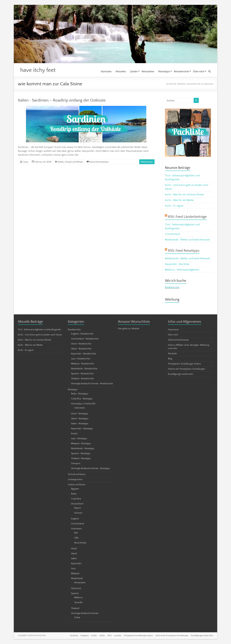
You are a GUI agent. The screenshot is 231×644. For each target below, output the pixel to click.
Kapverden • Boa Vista (177, 264)
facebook (73, 636)
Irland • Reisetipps (80, 414)
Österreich (76, 589)
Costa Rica (76, 499)
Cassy (25, 162)
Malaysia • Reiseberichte (83, 364)
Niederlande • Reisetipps (83, 449)
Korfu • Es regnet (174, 206)
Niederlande (77, 579)
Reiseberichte (181, 71)
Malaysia (75, 574)
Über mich (199, 71)
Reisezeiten (148, 71)
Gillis (76, 538)
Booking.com (172, 288)
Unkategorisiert (75, 480)
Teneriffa (78, 603)
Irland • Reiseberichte (81, 344)
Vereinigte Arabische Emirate (85, 613)
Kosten (74, 434)
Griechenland (172, 234)
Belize (74, 494)
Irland (74, 549)
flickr (109, 636)
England (75, 519)
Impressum (173, 330)
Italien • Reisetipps (80, 424)
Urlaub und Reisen (74, 162)
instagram (84, 636)
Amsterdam (80, 583)
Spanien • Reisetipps (81, 454)
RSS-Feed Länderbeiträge (187, 217)
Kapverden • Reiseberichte (84, 354)
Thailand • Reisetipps (81, 459)
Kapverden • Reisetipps (82, 429)
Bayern (78, 508)
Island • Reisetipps (80, 419)
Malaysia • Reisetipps (81, 444)
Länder (134, 71)
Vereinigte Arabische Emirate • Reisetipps (90, 469)
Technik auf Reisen (77, 475)
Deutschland (77, 504)
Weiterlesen (147, 162)
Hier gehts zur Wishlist (129, 329)
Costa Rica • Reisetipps (82, 399)
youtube (118, 636)
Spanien (75, 594)
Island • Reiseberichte (81, 349)
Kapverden (76, 564)
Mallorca (78, 598)
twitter (102, 636)
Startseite (106, 71)
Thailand (75, 608)
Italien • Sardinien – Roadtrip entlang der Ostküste (62, 100)
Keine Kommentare (99, 162)
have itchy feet (39, 70)
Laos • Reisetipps (79, 439)
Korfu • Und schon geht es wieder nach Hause (40, 335)
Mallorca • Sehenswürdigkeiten (182, 270)
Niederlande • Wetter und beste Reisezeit (187, 240)
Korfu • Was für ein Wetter (180, 200)
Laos (73, 569)
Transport (76, 464)
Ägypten (75, 489)
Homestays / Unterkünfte (83, 404)
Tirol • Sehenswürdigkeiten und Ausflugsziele (39, 330)
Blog (170, 359)
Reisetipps (164, 71)
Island (74, 554)
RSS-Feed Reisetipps (184, 251)
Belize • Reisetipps (79, 394)
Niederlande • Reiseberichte (84, 369)
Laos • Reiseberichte (81, 359)
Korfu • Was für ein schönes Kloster (185, 195)
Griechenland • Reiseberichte (85, 339)
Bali (76, 533)
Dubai (77, 618)
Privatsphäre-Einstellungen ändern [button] (184, 364)
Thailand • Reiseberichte (82, 379)
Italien (61, 162)
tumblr (94, 636)
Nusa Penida (80, 543)
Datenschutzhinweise (178, 340)
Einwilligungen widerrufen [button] (181, 374)
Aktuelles (121, 71)
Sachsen (78, 513)
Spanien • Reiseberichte (82, 374)
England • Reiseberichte (82, 334)
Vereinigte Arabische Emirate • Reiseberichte (92, 384)
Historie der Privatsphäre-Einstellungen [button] (187, 369)
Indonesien (80, 408)
